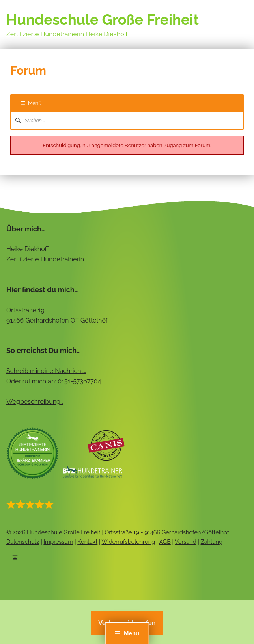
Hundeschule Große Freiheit (103, 20)
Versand (186, 542)
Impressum (58, 542)
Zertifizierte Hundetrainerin (45, 259)
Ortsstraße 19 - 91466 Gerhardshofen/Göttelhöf (167, 532)
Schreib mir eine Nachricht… (46, 371)
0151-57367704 (79, 381)
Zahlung (212, 542)
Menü (31, 103)
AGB (165, 542)
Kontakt (87, 542)
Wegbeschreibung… (35, 402)
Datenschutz (23, 542)
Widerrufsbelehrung (129, 542)
